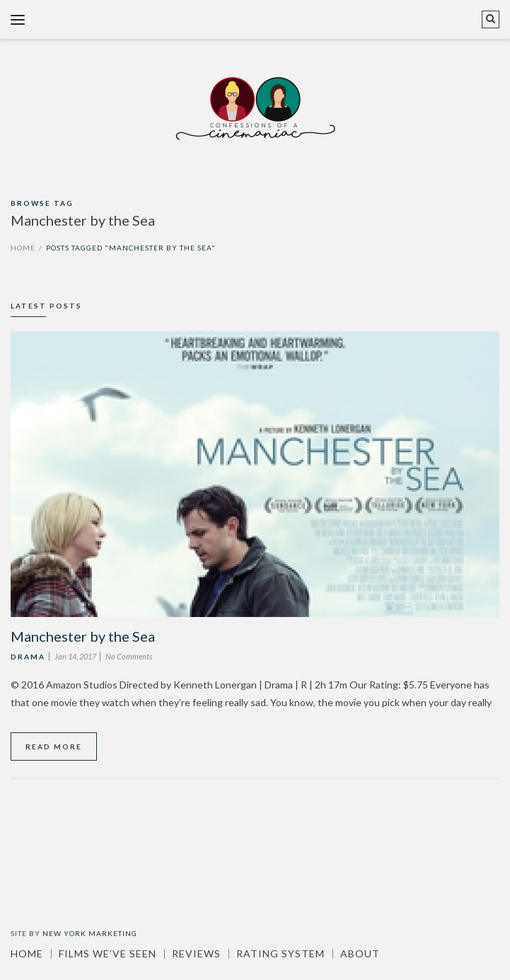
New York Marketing (90, 933)
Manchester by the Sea (83, 636)
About (360, 954)
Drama (28, 657)
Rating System (280, 954)
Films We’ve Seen (108, 954)
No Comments (129, 656)
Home (23, 248)
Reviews (196, 954)
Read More (54, 746)
